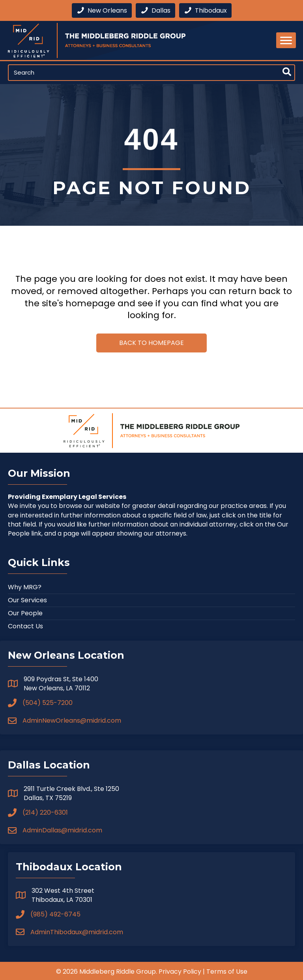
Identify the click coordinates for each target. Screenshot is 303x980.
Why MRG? (25, 587)
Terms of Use (227, 972)
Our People (25, 613)
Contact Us (25, 626)
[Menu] (286, 40)
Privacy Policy (180, 972)
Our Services (27, 600)
